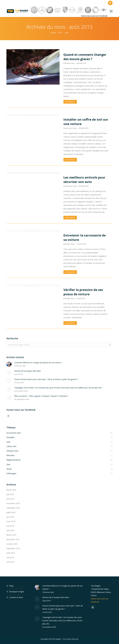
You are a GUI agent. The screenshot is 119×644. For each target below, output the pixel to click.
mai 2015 (10, 557)
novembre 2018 (13, 503)
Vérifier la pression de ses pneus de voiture (83, 292)
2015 (60, 33)
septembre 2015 (13, 548)
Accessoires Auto (70, 128)
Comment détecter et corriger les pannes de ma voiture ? (38, 363)
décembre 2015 (13, 539)
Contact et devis (16, 597)
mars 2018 (11, 521)
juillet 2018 (11, 512)
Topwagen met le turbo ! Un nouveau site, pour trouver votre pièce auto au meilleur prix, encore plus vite (58, 388)
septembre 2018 (13, 508)
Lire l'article (70, 102)
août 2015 (11, 553)
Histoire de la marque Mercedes (27, 371)
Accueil (53, 33)
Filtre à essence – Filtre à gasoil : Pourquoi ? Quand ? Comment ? (41, 396)
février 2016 (11, 535)
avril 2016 (10, 530)
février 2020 (11, 490)
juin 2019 (10, 494)
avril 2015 (10, 562)
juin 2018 (10, 517)
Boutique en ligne (17, 592)
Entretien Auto (69, 63)
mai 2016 (10, 526)
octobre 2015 (12, 544)
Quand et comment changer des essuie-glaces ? (85, 57)
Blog (11, 586)
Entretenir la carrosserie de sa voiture (85, 237)
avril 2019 (10, 499)
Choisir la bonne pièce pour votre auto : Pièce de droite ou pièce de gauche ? (46, 379)
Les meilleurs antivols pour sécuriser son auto (84, 180)
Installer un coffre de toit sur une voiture (86, 122)
